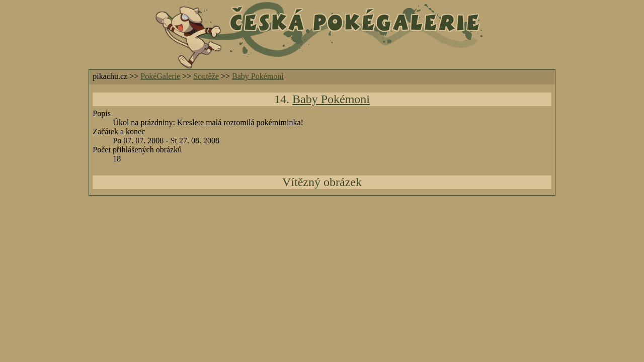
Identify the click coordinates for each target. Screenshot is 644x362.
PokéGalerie (160, 76)
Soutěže (206, 76)
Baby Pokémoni (258, 76)
